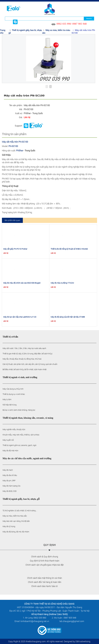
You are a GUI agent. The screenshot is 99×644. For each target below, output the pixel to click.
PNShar (20, 150)
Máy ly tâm (7, 399)
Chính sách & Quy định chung (45, 556)
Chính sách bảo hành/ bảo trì (45, 586)
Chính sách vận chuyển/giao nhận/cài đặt (45, 565)
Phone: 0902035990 (36, 126)
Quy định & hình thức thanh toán (45, 561)
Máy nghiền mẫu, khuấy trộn (14, 429)
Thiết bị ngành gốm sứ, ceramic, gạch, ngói (19, 445)
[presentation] (47, 87)
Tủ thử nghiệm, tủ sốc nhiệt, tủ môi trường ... (20, 511)
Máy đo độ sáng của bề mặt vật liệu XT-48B (68, 317)
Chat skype (26, 126)
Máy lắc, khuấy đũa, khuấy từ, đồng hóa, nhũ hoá (22, 359)
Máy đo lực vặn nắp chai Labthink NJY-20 (20, 317)
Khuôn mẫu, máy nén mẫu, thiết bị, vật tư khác (21, 435)
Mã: (21, 109)
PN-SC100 (13, 146)
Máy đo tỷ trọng (9, 526)
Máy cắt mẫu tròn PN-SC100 (15, 142)
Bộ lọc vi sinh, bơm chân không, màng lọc (19, 410)
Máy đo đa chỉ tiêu (10, 475)
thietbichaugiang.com (36, 641)
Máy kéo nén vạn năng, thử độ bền (16, 521)
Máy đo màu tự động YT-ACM (62, 283)
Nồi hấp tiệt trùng (10, 405)
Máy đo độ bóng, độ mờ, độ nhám (16, 532)
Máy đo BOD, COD (10, 491)
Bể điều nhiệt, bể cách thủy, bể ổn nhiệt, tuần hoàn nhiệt (25, 369)
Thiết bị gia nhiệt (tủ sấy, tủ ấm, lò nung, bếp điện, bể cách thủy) (27, 354)
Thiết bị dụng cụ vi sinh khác (14, 394)
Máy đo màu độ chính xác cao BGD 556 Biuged (22, 283)
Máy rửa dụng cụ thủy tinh (13, 389)
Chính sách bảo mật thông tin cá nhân (45, 578)
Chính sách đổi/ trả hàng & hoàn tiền (45, 582)
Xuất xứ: (19, 113)
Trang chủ (3, 31)
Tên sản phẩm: (16, 105)
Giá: (21, 117)
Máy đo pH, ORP (9, 481)
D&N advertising (83, 641)
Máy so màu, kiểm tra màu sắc (15, 516)
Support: (19, 126)
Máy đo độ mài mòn (10, 451)
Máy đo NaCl (8, 470)
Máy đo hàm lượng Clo (11, 486)
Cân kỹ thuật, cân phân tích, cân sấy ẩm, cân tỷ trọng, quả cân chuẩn (30, 364)
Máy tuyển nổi (8, 440)
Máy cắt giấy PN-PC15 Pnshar (15, 249)
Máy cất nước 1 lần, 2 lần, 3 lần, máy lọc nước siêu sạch (24, 348)
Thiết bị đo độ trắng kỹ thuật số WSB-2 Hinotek (69, 249)
